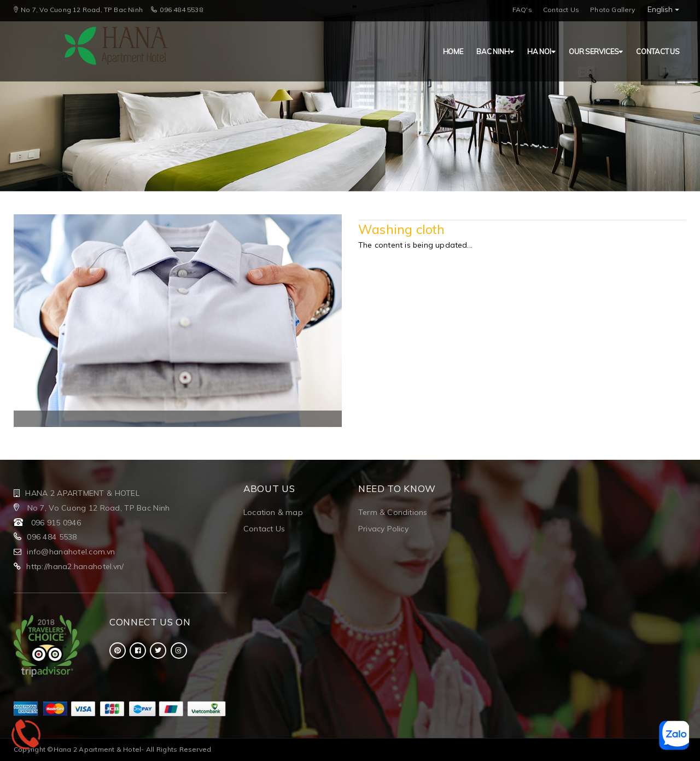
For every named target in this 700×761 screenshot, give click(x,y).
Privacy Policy (383, 529)
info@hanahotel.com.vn (71, 552)
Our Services (596, 51)
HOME (453, 51)
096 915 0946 (56, 523)
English (663, 9)
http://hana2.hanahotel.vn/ (75, 566)
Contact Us (561, 10)
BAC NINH (495, 51)
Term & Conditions (393, 512)
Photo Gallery (612, 10)
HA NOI (541, 51)
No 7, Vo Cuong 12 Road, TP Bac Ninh (97, 508)
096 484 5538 (52, 537)
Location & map (273, 512)
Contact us (658, 51)
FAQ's (522, 10)
